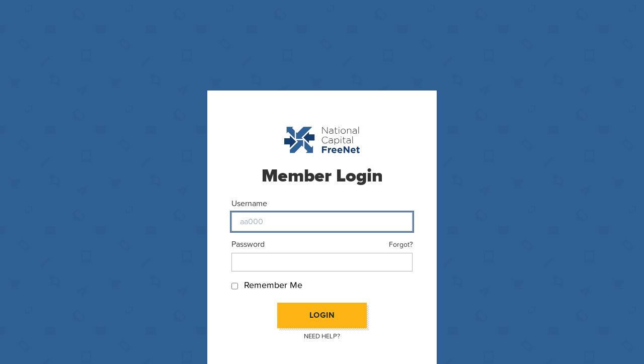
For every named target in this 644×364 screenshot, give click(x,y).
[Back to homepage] (322, 140)
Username (249, 203)
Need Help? (322, 336)
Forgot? (401, 245)
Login (322, 315)
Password (248, 244)
